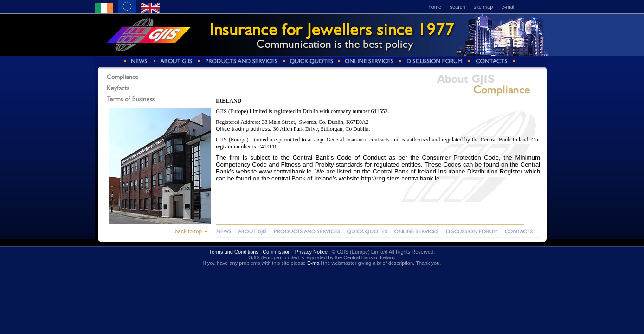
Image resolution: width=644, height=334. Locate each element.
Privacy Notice (311, 252)
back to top (192, 231)
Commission (277, 252)
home (435, 7)
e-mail (509, 7)
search (457, 7)
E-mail (314, 263)
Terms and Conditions (234, 252)
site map (483, 7)
